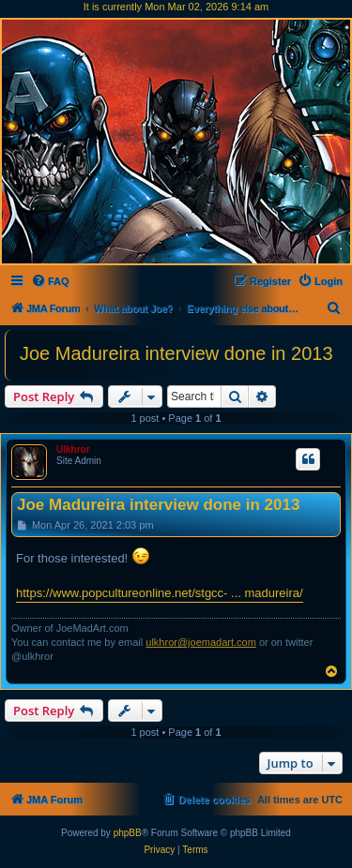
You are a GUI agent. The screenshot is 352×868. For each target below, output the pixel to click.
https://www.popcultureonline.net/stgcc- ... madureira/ (160, 593)
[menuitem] (50, 281)
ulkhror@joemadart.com (201, 642)
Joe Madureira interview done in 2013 (176, 353)
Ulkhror (73, 449)
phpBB (128, 833)
